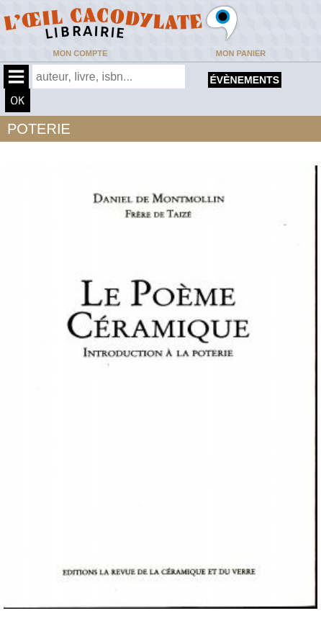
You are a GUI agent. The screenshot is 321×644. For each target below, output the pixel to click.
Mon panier (241, 53)
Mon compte (81, 53)
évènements (245, 80)
